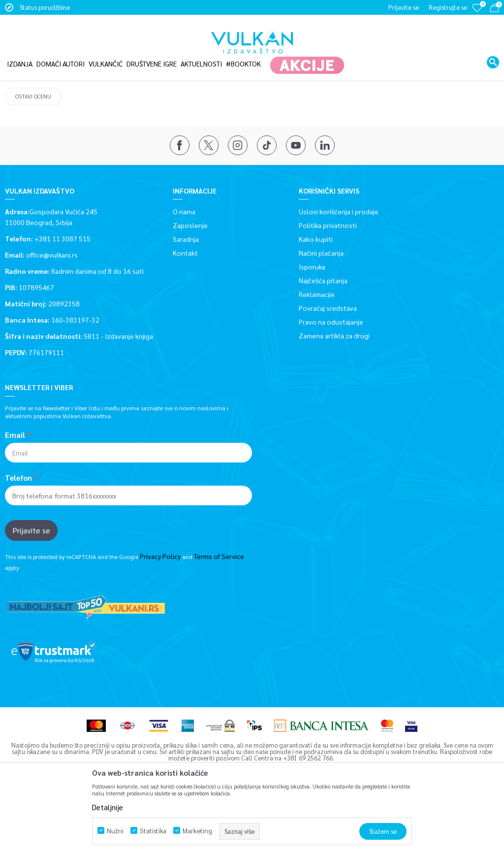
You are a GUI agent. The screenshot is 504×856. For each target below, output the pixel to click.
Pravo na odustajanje (331, 381)
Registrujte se (448, 7)
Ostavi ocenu (33, 155)
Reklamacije (317, 353)
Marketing (197, 831)
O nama (184, 270)
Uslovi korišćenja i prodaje (339, 270)
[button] (493, 51)
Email (15, 494)
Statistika (153, 831)
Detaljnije (108, 807)
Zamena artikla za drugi (334, 395)
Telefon (18, 537)
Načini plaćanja (321, 312)
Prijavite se (31, 589)
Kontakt (185, 312)
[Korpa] (494, 10)
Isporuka (312, 326)
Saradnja (186, 298)
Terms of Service (219, 615)
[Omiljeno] (477, 15)
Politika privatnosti (328, 284)
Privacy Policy (160, 615)
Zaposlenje (190, 284)
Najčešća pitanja (323, 339)
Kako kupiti (316, 298)
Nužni (115, 831)
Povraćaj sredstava (328, 367)
